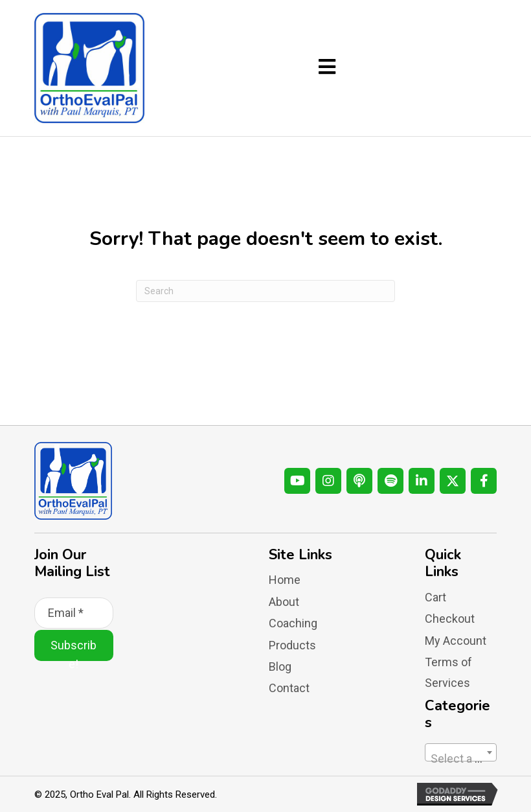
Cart (435, 597)
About (284, 602)
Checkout (450, 619)
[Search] (265, 291)
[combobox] (461, 752)
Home (285, 580)
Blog (280, 667)
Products (292, 645)
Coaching (293, 623)
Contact (289, 688)
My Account (456, 641)
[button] (297, 481)
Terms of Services (448, 672)
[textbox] (461, 759)
